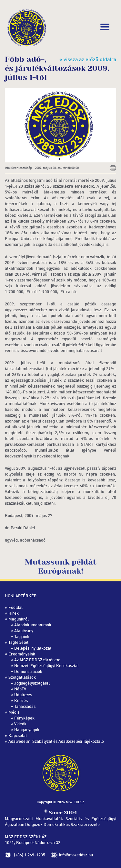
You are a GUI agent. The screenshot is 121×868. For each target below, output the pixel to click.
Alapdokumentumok (33, 625)
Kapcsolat (18, 735)
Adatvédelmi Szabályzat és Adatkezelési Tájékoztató (56, 741)
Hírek (14, 613)
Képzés (21, 700)
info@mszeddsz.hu (76, 855)
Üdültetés (23, 695)
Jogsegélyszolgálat (32, 683)
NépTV (20, 689)
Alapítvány (24, 631)
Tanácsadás (25, 706)
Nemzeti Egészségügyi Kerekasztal (46, 665)
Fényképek (24, 718)
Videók (20, 724)
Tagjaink (22, 636)
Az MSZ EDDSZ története (37, 660)
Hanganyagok (27, 730)
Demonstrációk (28, 671)
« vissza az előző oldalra (88, 59)
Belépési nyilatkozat (33, 648)
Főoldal (15, 607)
